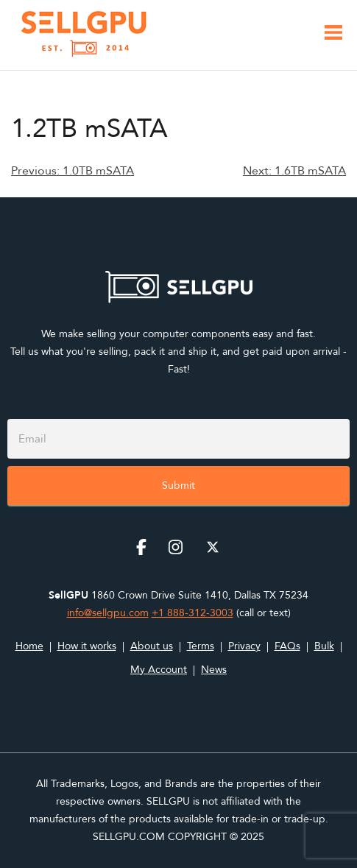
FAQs (287, 646)
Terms (201, 646)
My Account (159, 670)
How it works (87, 646)
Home (29, 646)
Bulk (324, 646)
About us (152, 646)
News (214, 670)
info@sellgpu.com (108, 613)
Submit (178, 486)
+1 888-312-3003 (192, 613)
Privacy (244, 646)
